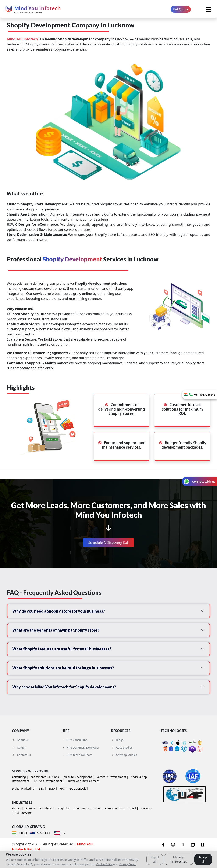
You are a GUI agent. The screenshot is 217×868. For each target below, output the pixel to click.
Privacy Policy (127, 864)
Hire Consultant (74, 753)
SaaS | (98, 821)
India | (20, 845)
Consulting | (20, 790)
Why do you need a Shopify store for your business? (65, 612)
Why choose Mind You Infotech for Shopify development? (71, 699)
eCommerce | (83, 821)
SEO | (43, 801)
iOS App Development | (49, 794)
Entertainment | (115, 821)
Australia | (40, 845)
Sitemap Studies (124, 768)
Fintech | (18, 821)
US (60, 845)
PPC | (63, 801)
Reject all (155, 859)
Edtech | (31, 821)
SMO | (53, 801)
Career (19, 760)
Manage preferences (179, 859)
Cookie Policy (104, 864)
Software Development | (112, 790)
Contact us (21, 768)
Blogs (117, 753)
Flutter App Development (83, 794)
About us (20, 753)
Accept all (203, 859)
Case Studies (122, 760)
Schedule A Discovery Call (109, 542)
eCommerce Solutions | (46, 790)
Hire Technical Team (77, 768)
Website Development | (79, 790)
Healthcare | (48, 821)
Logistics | (65, 821)
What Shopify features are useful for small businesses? (68, 655)
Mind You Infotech (22, 39)
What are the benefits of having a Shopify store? (62, 634)
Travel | (133, 821)
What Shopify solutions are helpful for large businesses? (69, 677)
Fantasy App (24, 825)
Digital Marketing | (24, 801)
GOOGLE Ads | (79, 801)
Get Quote (181, 9)
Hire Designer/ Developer (80, 760)
